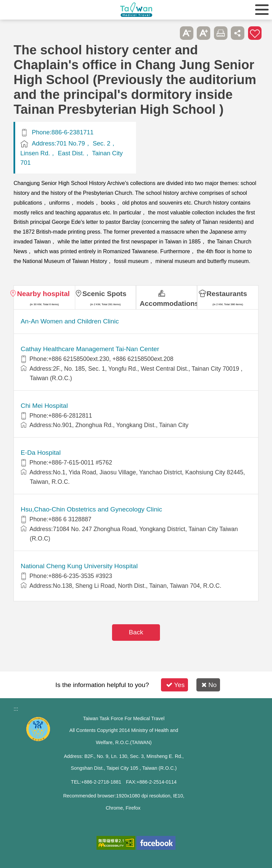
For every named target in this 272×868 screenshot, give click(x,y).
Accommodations (168, 303)
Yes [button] (175, 685)
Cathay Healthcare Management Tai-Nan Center (90, 349)
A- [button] (187, 33)
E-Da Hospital (40, 453)
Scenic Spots (104, 294)
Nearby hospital (43, 294)
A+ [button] (203, 33)
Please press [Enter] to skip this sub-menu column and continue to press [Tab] (170, 33)
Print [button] (221, 33)
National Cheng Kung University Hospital (79, 566)
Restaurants (227, 294)
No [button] (209, 685)
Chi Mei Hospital (44, 406)
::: (16, 709)
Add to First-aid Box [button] (255, 33)
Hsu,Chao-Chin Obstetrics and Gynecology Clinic (91, 509)
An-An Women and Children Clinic (70, 321)
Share (238, 33)
